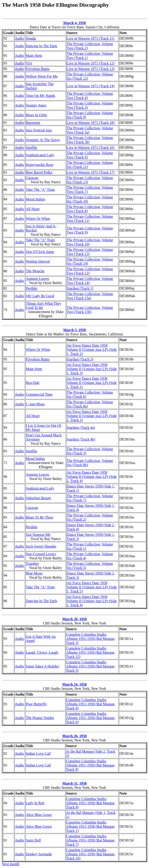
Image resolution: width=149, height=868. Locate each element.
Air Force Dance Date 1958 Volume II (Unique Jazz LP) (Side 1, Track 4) (92, 601)
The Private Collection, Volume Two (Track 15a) (90, 296)
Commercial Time (39, 394)
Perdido (32, 288)
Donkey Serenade (39, 854)
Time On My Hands (40, 96)
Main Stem (34, 56)
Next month (11, 864)
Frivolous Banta (38, 69)
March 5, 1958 (74, 330)
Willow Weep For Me (42, 76)
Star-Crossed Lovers (41, 554)
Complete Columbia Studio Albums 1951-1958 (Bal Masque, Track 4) (91, 704)
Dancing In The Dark (41, 46)
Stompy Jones (36, 105)
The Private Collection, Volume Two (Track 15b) (90, 310)
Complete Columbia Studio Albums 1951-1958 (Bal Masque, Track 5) (91, 666)
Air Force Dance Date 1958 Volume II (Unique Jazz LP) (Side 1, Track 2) (92, 350)
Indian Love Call (38, 753)
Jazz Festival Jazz (39, 130)
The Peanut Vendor (40, 718)
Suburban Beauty (39, 498)
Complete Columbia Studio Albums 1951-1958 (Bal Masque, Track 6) (91, 718)
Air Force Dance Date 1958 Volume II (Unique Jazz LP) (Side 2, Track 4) (92, 477)
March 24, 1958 (74, 684)
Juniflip (31, 147)
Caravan (32, 178)
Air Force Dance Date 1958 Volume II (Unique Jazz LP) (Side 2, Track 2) (92, 416)
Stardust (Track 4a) (81, 428)
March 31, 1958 (74, 783)
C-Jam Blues (35, 404)
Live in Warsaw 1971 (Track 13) (91, 69)
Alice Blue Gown (39, 815)
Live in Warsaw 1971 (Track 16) (91, 147)
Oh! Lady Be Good (40, 296)
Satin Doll (33, 840)
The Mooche (35, 271)
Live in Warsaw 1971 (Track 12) (91, 63)
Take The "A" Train (40, 190)
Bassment (33, 123)
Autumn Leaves (37, 279)
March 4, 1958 (74, 23)
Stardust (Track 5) (80, 359)
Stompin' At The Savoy (43, 140)
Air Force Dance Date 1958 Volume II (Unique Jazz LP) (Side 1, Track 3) (92, 369)
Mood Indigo (35, 199)
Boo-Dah (33, 383)
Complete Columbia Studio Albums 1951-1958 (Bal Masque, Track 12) (91, 652)
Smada (31, 38)
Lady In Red (35, 803)
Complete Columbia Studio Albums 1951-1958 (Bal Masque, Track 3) (91, 639)
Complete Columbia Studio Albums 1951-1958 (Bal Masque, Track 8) (91, 803)
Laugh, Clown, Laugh (42, 652)
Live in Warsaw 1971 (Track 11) (90, 38)
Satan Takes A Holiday (43, 666)
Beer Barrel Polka (39, 172)
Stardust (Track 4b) (81, 439)
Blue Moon (34, 573)
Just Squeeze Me (38, 535)
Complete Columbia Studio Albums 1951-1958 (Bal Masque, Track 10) (91, 854)
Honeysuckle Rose (40, 165)
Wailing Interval (38, 261)
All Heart (33, 209)
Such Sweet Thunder (41, 546)
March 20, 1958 (74, 619)
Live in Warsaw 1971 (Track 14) (91, 86)
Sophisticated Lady (40, 155)
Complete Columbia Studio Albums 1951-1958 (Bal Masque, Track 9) (91, 765)
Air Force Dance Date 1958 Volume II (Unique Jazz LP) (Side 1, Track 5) (92, 587)
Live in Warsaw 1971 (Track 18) (91, 123)
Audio (20, 38)
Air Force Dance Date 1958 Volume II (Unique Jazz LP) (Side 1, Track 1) (92, 383)
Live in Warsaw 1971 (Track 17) (91, 172)
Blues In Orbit (36, 115)
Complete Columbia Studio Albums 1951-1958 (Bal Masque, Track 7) (91, 840)
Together (32, 564)
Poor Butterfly (36, 704)
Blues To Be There (40, 517)
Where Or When (38, 219)
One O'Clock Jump (40, 252)
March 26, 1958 (74, 736)
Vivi (29, 63)
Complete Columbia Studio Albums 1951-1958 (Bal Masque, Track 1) (91, 826)
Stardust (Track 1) (80, 288)
